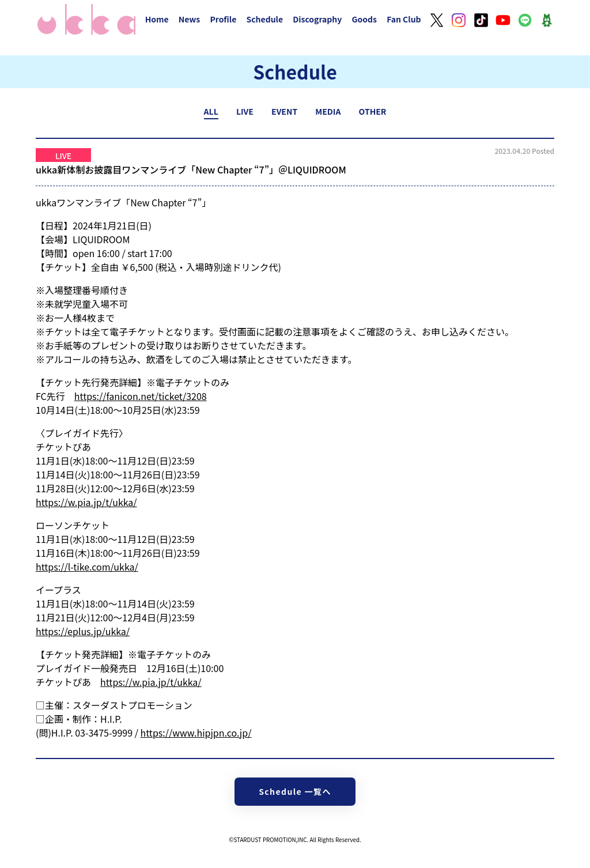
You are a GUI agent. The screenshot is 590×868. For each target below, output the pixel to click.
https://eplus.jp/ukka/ (83, 631)
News (190, 19)
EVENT (284, 111)
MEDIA (328, 111)
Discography (317, 19)
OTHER (373, 111)
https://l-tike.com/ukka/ (87, 567)
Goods (364, 19)
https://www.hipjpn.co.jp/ (196, 733)
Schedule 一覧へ (295, 791)
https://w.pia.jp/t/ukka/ (86, 502)
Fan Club (404, 19)
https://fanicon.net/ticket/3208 (141, 396)
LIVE (245, 111)
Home (157, 19)
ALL (211, 111)
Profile (223, 19)
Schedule (264, 19)
